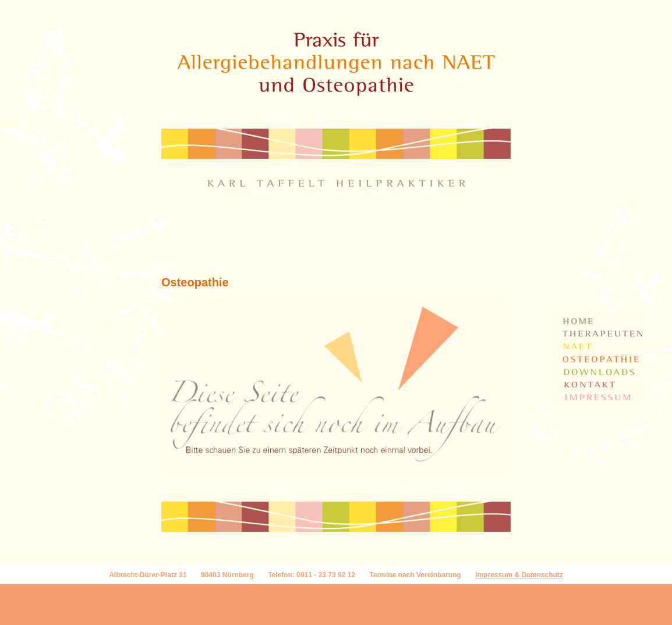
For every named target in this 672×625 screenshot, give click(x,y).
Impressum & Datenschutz (519, 575)
